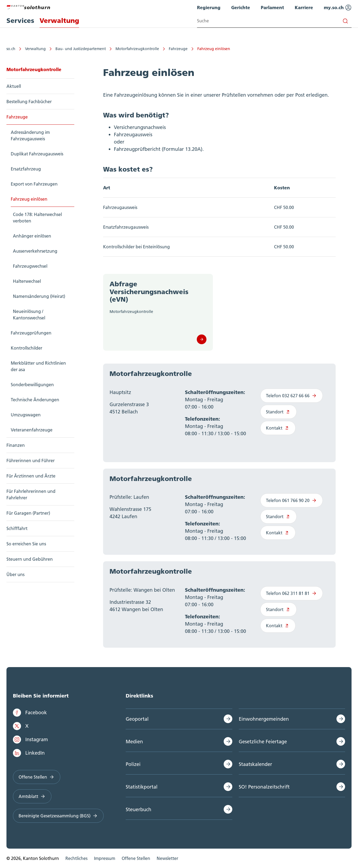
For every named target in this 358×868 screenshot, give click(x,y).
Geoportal (137, 719)
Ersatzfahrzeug (26, 169)
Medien (134, 742)
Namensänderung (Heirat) (39, 296)
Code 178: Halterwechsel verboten (37, 218)
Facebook (30, 713)
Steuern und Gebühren (30, 559)
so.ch (11, 49)
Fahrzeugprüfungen (31, 333)
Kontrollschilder (27, 348)
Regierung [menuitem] (209, 7)
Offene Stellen (37, 777)
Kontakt (278, 428)
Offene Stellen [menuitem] (136, 858)
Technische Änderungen (35, 400)
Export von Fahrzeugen (34, 184)
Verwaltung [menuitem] (59, 21)
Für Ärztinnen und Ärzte (31, 476)
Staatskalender (255, 764)
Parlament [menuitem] (272, 7)
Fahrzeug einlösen (214, 49)
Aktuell (14, 86)
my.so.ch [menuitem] (338, 8)
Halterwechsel (27, 281)
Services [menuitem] (20, 21)
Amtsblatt (32, 796)
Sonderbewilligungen (32, 385)
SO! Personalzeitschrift (264, 787)
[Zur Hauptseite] (28, 6)
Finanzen (16, 445)
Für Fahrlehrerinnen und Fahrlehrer (31, 494)
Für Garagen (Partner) (28, 513)
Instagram (30, 740)
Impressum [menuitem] (105, 858)
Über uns (15, 574)
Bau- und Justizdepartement (81, 49)
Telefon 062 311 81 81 (292, 593)
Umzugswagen (26, 415)
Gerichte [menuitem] (241, 7)
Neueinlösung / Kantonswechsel (29, 315)
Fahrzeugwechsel (30, 266)
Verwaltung (35, 49)
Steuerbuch (138, 809)
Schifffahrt (17, 528)
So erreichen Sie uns (26, 544)
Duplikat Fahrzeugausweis (37, 154)
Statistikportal (142, 787)
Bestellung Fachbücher (29, 102)
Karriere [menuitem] (304, 7)
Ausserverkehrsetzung (35, 251)
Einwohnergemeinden (264, 719)
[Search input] (274, 21)
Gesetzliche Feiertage (263, 742)
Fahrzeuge (178, 49)
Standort (278, 412)
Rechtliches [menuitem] (76, 858)
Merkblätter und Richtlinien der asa (38, 366)
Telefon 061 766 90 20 (292, 500)
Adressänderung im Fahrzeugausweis (30, 135)
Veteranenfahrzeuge (32, 430)
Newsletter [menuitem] (167, 858)
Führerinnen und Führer (31, 461)
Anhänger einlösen (32, 236)
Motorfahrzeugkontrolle (137, 49)
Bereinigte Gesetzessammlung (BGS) (58, 816)
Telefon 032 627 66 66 (292, 396)
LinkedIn (29, 753)
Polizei (133, 764)
